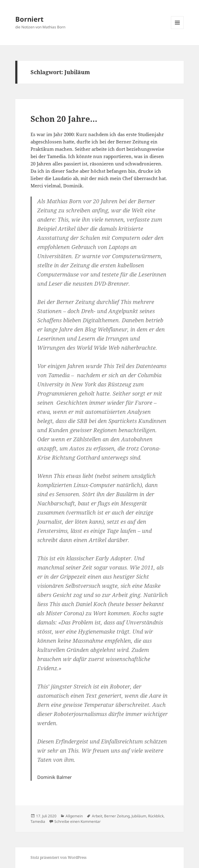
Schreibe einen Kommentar (78, 821)
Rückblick (156, 816)
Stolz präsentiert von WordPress (58, 857)
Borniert (29, 19)
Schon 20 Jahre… (64, 119)
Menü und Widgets (177, 29)
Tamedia (38, 821)
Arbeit (97, 816)
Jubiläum (139, 816)
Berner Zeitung (117, 816)
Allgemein (74, 816)
